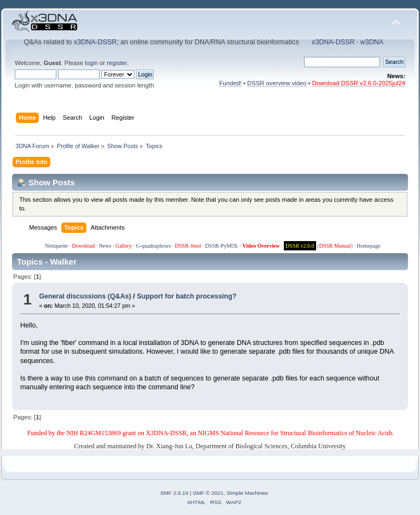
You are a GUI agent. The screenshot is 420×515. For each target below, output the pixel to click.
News (105, 246)
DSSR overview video (277, 83)
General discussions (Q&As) (85, 296)
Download (83, 246)
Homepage (368, 246)
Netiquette (56, 246)
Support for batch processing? (186, 296)
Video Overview (261, 246)
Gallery (124, 246)
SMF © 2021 (208, 493)
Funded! (231, 83)
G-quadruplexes (153, 246)
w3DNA (372, 42)
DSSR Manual (335, 246)
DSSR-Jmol (188, 246)
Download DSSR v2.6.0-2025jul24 (359, 83)
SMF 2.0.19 (174, 493)
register (117, 63)
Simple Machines (247, 493)
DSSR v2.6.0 (300, 246)
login (91, 63)
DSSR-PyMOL (222, 246)
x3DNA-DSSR (95, 42)
